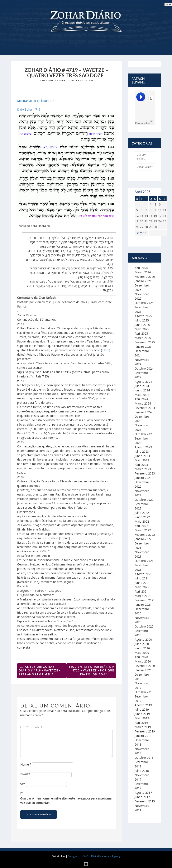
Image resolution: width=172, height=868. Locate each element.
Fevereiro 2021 (145, 600)
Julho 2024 (142, 386)
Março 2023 (143, 469)
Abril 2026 (141, 268)
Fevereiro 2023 (145, 473)
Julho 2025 (142, 320)
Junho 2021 (142, 583)
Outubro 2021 (144, 561)
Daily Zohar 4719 (29, 109)
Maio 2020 (142, 653)
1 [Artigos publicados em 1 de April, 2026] (151, 204)
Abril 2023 (141, 465)
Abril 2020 (141, 657)
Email (25, 774)
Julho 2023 (142, 451)
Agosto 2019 (143, 705)
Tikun (106, 350)
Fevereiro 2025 (145, 342)
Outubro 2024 (144, 368)
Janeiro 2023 (143, 478)
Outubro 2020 (144, 626)
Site (23, 784)
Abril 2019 (141, 723)
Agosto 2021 (143, 574)
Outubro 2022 (144, 500)
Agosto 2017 (143, 793)
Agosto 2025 (143, 316)
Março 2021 (143, 596)
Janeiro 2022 (143, 539)
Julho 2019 (142, 709)
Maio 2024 (142, 395)
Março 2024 (143, 403)
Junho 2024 (142, 390)
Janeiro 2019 (143, 736)
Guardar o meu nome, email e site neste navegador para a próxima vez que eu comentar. (66, 801)
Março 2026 (143, 272)
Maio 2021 (142, 587)
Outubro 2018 (144, 758)
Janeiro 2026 (143, 281)
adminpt (88, 80)
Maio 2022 (142, 521)
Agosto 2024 (143, 382)
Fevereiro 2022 (145, 535)
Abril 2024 (141, 399)
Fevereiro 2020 (145, 666)
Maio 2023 (142, 460)
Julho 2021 (142, 578)
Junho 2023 (142, 456)
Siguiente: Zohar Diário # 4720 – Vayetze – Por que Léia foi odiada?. (92, 671)
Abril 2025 (141, 333)
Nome (26, 764)
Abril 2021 (141, 591)
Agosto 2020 (143, 639)
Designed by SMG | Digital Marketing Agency (94, 856)
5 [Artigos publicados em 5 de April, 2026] (137, 210)
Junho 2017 (142, 797)
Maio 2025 (142, 329)
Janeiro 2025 (143, 347)
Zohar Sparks (145, 167)
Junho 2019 (142, 714)
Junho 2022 (142, 517)
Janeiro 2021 (143, 605)
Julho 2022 (142, 513)
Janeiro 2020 (143, 670)
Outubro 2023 (144, 434)
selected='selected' (168, 5)
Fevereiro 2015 (145, 801)
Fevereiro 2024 (145, 408)
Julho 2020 (142, 644)
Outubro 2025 (144, 303)
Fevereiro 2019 (145, 731)
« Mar (141, 233)
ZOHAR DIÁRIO (141, 157)
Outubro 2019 (144, 692)
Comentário (32, 727)
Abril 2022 (141, 526)
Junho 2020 (142, 648)
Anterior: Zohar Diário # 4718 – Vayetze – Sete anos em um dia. (40, 670)
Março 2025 (143, 338)
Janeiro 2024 (143, 412)
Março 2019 (143, 727)
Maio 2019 (142, 718)
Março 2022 (143, 530)
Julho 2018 (142, 771)
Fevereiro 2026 (145, 277)
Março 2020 (143, 661)
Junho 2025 (142, 325)
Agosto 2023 (143, 447)
